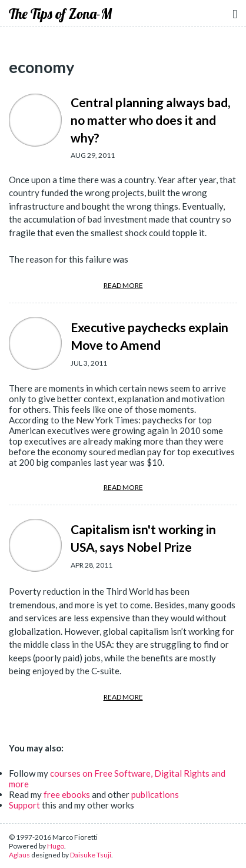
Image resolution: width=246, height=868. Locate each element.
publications (155, 794)
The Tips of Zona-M (60, 14)
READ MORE (123, 285)
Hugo (56, 846)
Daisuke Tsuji (91, 855)
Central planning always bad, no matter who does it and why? (150, 120)
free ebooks (67, 794)
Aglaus (19, 855)
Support (24, 805)
